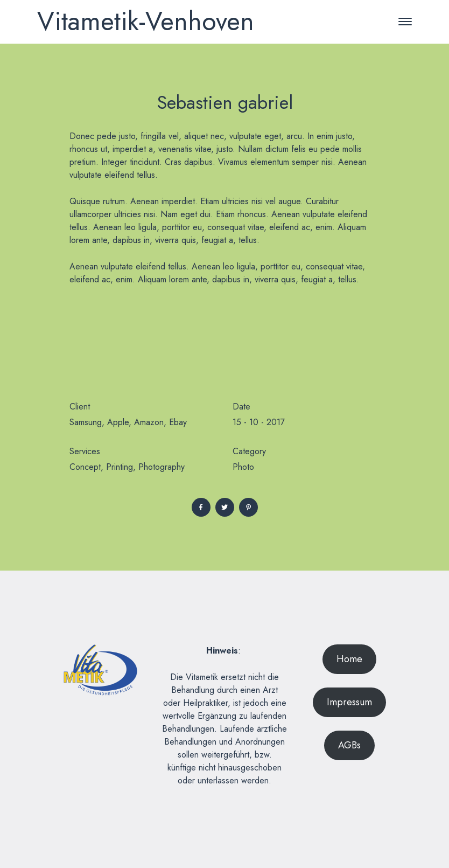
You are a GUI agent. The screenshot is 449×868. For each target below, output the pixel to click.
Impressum (349, 702)
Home (349, 659)
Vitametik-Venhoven (146, 21)
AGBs (349, 745)
